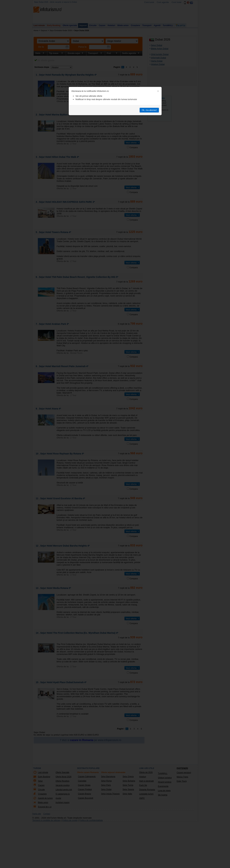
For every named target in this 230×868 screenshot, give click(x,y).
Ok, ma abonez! (149, 110)
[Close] (158, 91)
